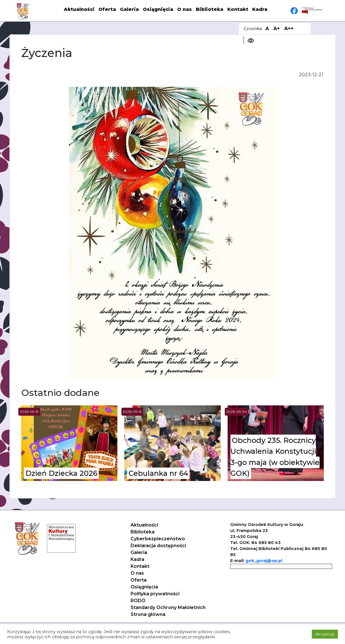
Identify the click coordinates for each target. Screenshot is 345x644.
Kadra (260, 9)
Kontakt (238, 9)
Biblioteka (210, 9)
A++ (289, 29)
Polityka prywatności (155, 594)
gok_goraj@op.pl (264, 561)
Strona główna (148, 614)
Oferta (107, 9)
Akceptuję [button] (325, 634)
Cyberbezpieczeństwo (158, 539)
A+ (277, 29)
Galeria (129, 9)
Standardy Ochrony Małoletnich (168, 607)
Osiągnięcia (158, 9)
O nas (185, 9)
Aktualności (79, 9)
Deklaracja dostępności (158, 546)
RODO (138, 601)
